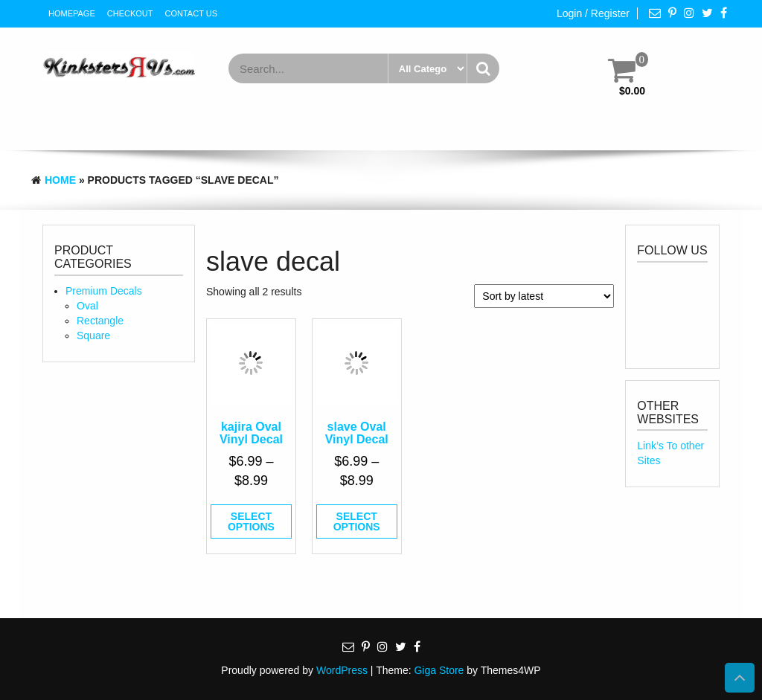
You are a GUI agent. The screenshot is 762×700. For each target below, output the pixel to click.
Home (60, 180)
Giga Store (439, 670)
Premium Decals (104, 291)
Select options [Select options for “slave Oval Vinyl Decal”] (357, 521)
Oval (87, 306)
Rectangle (100, 321)
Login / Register (593, 13)
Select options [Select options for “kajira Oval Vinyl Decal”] (251, 521)
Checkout (130, 13)
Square (93, 335)
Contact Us (192, 13)
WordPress (342, 670)
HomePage (72, 13)
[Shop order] (544, 296)
